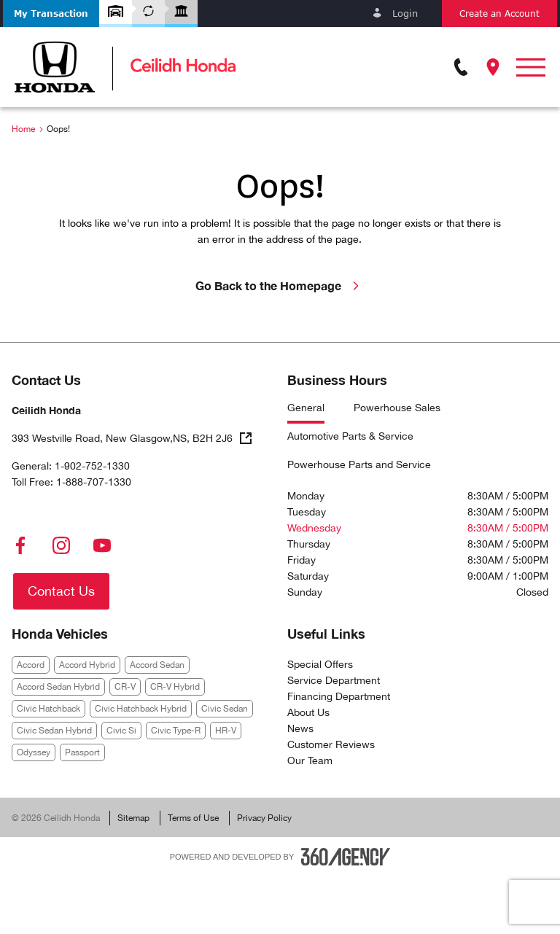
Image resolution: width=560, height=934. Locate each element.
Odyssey (34, 752)
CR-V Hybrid (175, 687)
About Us (308, 712)
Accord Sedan (157, 665)
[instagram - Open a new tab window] (61, 545)
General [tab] (306, 408)
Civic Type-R (176, 731)
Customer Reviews (331, 744)
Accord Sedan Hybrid (58, 687)
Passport (82, 752)
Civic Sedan (225, 709)
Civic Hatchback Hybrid (141, 709)
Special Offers (320, 664)
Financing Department (339, 696)
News (300, 728)
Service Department (334, 680)
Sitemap (133, 818)
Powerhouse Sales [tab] (397, 408)
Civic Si (121, 731)
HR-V (226, 731)
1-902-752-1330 (92, 466)
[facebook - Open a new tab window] (20, 545)
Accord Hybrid (87, 665)
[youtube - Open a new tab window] (102, 545)
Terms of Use (193, 818)
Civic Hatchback (48, 709)
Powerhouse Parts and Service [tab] (359, 465)
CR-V (125, 687)
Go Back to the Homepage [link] (280, 285)
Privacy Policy (264, 818)
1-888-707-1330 (94, 482)
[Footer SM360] (346, 857)
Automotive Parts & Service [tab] (350, 436)
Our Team (310, 760)
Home (23, 129)
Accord (31, 665)
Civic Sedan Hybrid (54, 731)
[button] (51, 13)
